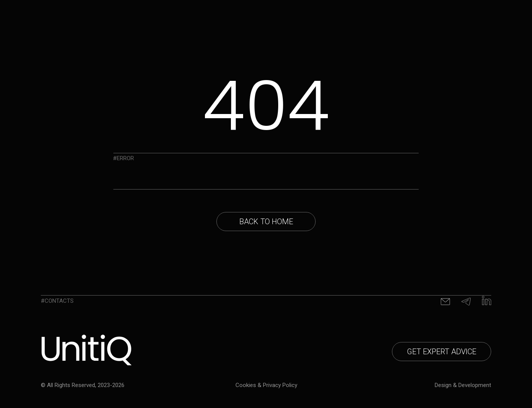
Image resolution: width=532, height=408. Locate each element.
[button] (442, 352)
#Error (123, 158)
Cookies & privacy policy (266, 385)
